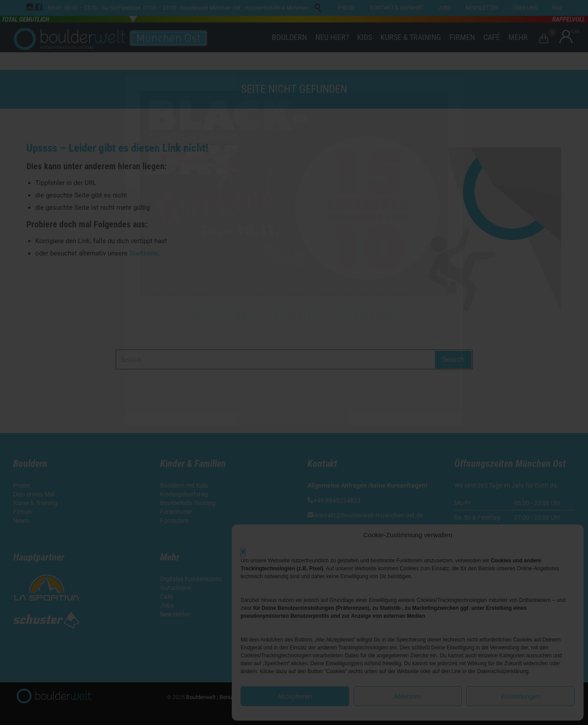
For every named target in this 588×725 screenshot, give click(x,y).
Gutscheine (175, 588)
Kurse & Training (35, 503)
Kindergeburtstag (185, 494)
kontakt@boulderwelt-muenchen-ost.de (369, 515)
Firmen (23, 512)
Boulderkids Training (188, 503)
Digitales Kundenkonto (192, 579)
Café (166, 597)
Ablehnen (407, 696)
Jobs (167, 605)
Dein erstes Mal (35, 494)
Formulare (174, 521)
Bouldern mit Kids (184, 485)
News (21, 521)
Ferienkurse (176, 512)
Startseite (144, 253)
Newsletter (175, 614)
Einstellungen (521, 696)
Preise (22, 485)
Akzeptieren (295, 696)
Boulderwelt (201, 697)
